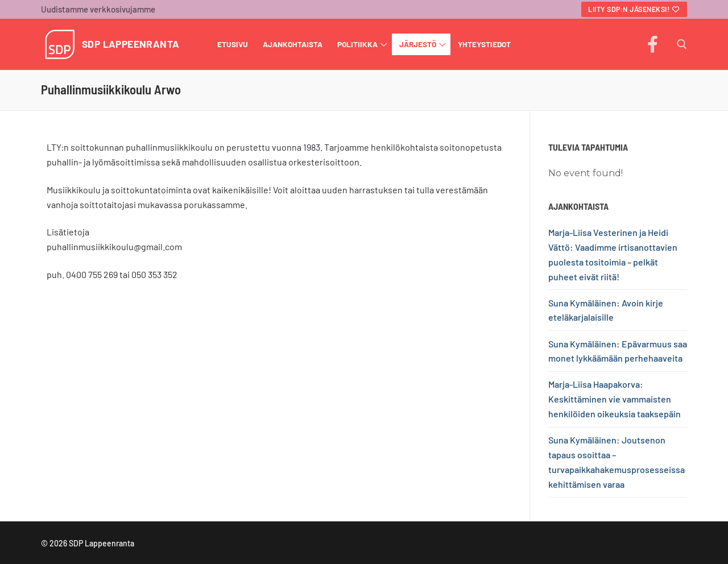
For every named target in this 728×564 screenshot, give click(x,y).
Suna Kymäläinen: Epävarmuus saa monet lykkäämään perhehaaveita (618, 351)
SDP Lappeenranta (131, 44)
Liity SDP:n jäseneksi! (634, 9)
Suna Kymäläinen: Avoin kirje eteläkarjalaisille (606, 310)
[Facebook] (652, 44)
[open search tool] (682, 44)
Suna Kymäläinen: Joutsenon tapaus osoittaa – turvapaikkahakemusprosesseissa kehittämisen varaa (617, 462)
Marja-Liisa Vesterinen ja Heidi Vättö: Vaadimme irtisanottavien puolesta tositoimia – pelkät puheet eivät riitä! (613, 254)
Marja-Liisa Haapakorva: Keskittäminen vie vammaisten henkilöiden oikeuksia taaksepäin (615, 399)
